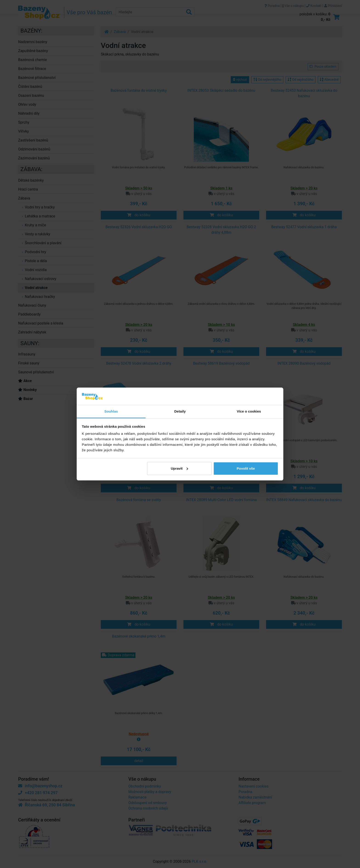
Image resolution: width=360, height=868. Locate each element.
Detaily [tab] (180, 411)
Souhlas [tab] (111, 411)
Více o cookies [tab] (249, 411)
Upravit (180, 468)
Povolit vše (246, 468)
